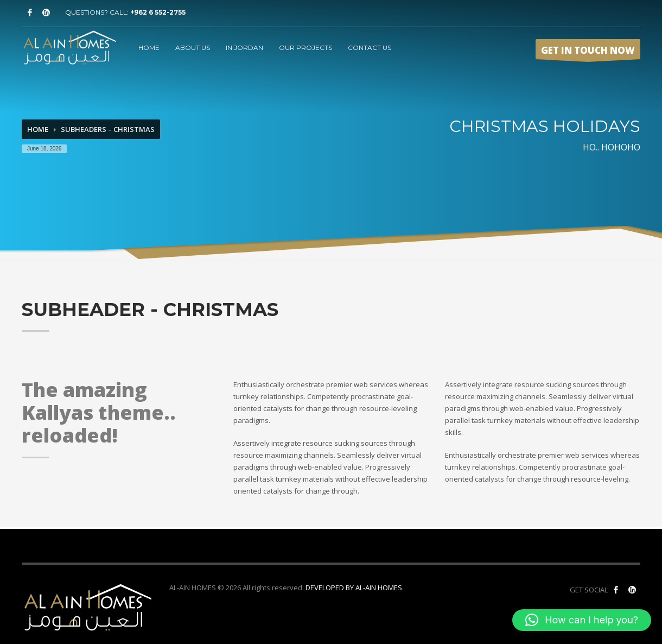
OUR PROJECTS (305, 48)
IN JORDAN (244, 48)
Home (38, 129)
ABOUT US (193, 48)
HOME (149, 48)
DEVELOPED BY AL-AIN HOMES (354, 588)
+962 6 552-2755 (158, 12)
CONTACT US (370, 48)
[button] (582, 620)
